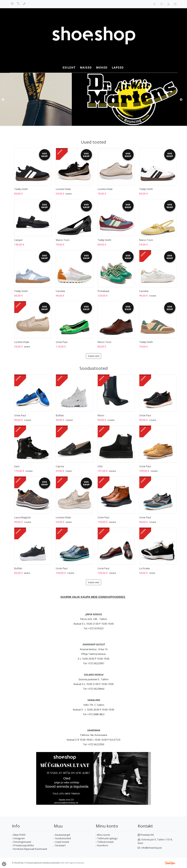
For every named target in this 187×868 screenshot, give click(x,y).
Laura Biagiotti (22, 517)
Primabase (103, 291)
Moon (101, 415)
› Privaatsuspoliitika (23, 845)
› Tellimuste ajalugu (107, 838)
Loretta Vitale (63, 189)
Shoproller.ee (170, 863)
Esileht (69, 67)
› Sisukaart (60, 845)
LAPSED (118, 67)
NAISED (86, 67)
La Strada (144, 568)
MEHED (102, 67)
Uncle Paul (62, 342)
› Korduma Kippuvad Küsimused (29, 849)
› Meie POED (19, 835)
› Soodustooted (62, 838)
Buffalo (60, 415)
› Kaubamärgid (62, 835)
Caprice (60, 466)
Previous (3, 100)
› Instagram (18, 838)
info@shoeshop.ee (152, 848)
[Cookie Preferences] (4, 864)
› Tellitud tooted (105, 842)
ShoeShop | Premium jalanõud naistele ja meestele (37, 863)
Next (181, 100)
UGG (100, 466)
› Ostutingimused (21, 842)
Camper (18, 240)
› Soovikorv (102, 845)
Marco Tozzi (63, 240)
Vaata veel (93, 356)
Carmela (60, 291)
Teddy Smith (21, 189)
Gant (17, 466)
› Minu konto (103, 835)
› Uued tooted (61, 842)
